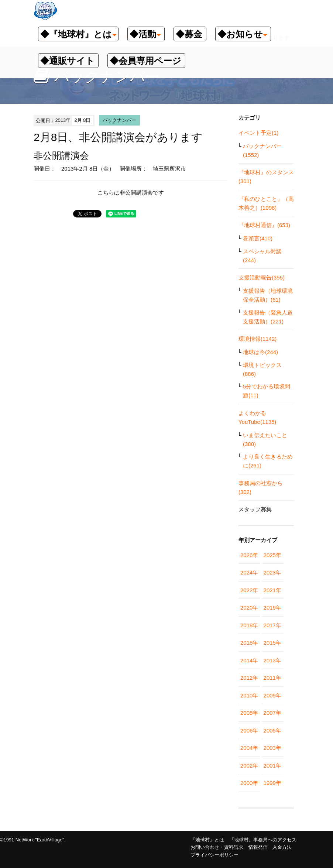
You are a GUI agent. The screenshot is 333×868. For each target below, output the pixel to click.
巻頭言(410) (258, 238)
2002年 (249, 766)
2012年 (249, 678)
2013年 (272, 660)
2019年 (272, 608)
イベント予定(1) (258, 133)
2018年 (249, 625)
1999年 (272, 783)
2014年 (249, 660)
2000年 (249, 783)
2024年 (249, 572)
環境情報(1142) (258, 339)
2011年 (272, 678)
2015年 (272, 643)
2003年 (272, 748)
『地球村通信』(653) (264, 225)
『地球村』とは (207, 840)
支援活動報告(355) (262, 277)
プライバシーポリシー (214, 855)
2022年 (249, 590)
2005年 (272, 730)
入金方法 (282, 847)
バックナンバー (119, 120)
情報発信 (258, 847)
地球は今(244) (260, 352)
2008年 (249, 713)
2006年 (249, 730)
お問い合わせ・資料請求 (217, 847)
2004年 (249, 748)
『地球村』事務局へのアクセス (263, 840)
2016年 (249, 643)
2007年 (272, 713)
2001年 (272, 766)
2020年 (249, 608)
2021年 (272, 590)
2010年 (249, 695)
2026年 (249, 555)
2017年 (272, 625)
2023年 (272, 572)
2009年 (272, 695)
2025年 (272, 555)
